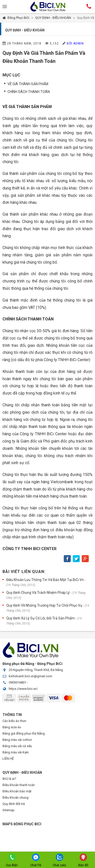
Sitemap (8, 810)
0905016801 (17, 682)
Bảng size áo (12, 727)
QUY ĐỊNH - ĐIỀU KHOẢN (53, 18)
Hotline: (89, 6)
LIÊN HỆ (8, 759)
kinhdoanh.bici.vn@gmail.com (30, 676)
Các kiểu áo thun (14, 721)
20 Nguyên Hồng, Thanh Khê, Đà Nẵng (36, 670)
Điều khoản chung (15, 798)
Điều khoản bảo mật (17, 791)
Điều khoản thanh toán (19, 785)
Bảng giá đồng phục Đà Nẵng (24, 733)
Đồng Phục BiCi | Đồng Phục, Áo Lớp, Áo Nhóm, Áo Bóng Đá (47, 7)
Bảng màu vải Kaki (16, 752)
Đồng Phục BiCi (18, 18)
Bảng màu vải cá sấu (17, 746)
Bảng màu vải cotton (17, 740)
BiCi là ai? (9, 779)
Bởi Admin (75, 43)
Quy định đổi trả (14, 804)
